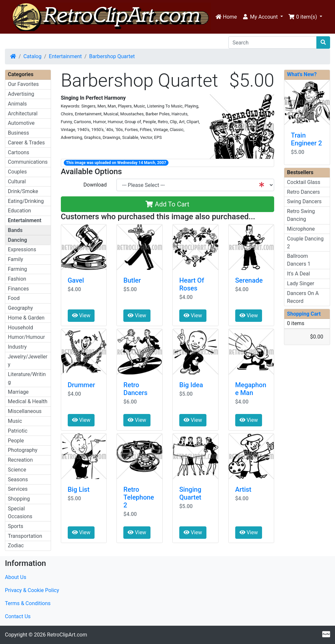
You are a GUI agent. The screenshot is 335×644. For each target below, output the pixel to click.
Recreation (20, 460)
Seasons (18, 479)
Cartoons (18, 152)
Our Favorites (23, 84)
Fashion (17, 279)
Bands (15, 230)
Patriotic (18, 431)
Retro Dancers (135, 389)
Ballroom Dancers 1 (299, 260)
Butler (132, 280)
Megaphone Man (251, 389)
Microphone (301, 229)
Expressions (22, 249)
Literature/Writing (27, 378)
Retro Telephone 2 (139, 497)
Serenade (249, 280)
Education (19, 211)
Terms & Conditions (28, 603)
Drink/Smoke (23, 191)
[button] (263, 17)
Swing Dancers (304, 201)
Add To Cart (167, 204)
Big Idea (191, 385)
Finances (18, 289)
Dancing (18, 240)
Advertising (21, 94)
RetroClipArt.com (67, 635)
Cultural (17, 182)
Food (14, 298)
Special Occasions (20, 512)
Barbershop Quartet (112, 56)
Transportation (25, 536)
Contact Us (18, 616)
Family (16, 259)
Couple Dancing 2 (305, 243)
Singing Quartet (190, 493)
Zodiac (16, 545)
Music (15, 421)
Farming (17, 269)
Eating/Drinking (26, 201)
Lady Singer (300, 283)
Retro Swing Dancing (301, 215)
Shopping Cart (304, 314)
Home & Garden (26, 318)
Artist (243, 489)
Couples (17, 172)
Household (20, 328)
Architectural (23, 114)
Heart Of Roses (192, 284)
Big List (79, 489)
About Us (16, 577)
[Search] (273, 42)
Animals (17, 104)
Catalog (33, 56)
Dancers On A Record (303, 297)
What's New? (302, 74)
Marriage (18, 392)
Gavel (76, 280)
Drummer (81, 385)
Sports (16, 526)
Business (18, 133)
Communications (28, 162)
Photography (23, 450)
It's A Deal (298, 274)
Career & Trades (26, 143)
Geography (20, 308)
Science (17, 470)
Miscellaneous (25, 411)
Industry (17, 347)
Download (95, 185)
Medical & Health (28, 401)
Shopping (19, 499)
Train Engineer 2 (306, 139)
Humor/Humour (26, 337)
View (81, 315)
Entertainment (65, 56)
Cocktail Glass (304, 182)
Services (18, 489)
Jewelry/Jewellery (28, 361)
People (16, 441)
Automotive (21, 123)
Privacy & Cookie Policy (32, 590)
